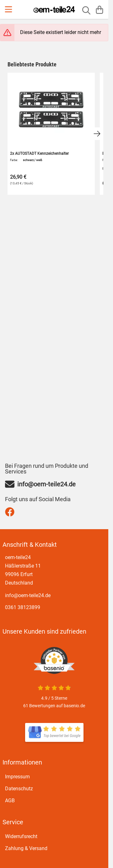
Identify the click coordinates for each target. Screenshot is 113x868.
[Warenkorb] (100, 9)
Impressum (17, 777)
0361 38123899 (23, 607)
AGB (10, 801)
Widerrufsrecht (21, 836)
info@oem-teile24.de (28, 595)
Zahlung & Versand (26, 848)
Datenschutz (19, 789)
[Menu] (9, 9)
